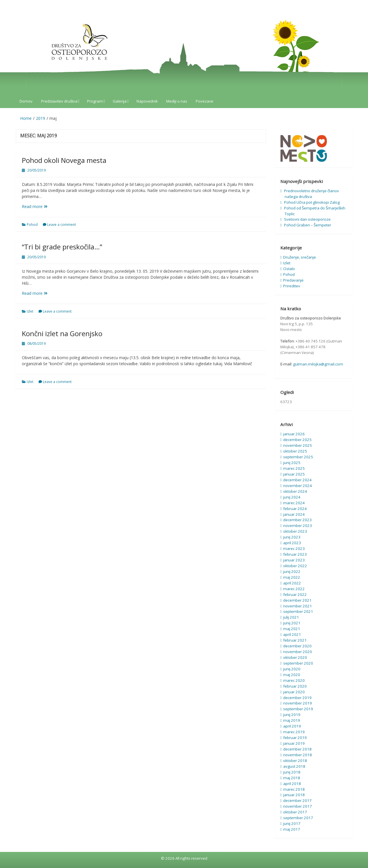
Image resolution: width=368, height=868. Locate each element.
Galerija (120, 101)
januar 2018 (294, 795)
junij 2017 (292, 823)
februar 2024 (295, 509)
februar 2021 (295, 640)
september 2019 (298, 709)
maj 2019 (292, 720)
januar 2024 (294, 514)
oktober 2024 (295, 491)
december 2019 (297, 698)
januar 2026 (294, 434)
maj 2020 (292, 675)
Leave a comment (62, 225)
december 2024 (297, 480)
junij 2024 (292, 497)
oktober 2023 (295, 531)
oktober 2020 (295, 657)
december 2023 (297, 520)
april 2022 (292, 583)
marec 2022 (294, 589)
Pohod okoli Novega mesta (64, 160)
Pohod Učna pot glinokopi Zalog (312, 202)
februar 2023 (295, 554)
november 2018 (298, 755)
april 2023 (292, 543)
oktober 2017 (295, 812)
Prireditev (292, 286)
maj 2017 (292, 829)
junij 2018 (292, 772)
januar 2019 (294, 743)
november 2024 (298, 486)
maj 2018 (292, 778)
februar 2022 (295, 594)
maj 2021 (292, 629)
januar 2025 (294, 474)
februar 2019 (295, 738)
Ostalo (289, 269)
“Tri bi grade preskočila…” (62, 247)
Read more (39, 206)
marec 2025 (294, 468)
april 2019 (292, 726)
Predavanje (293, 280)
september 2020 (298, 663)
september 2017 (298, 818)
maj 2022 (292, 577)
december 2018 (297, 749)
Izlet (30, 311)
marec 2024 (294, 503)
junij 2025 (292, 463)
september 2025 (298, 457)
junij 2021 (292, 623)
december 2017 (297, 800)
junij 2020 (292, 669)
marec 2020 (294, 680)
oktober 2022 (295, 566)
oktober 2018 (295, 761)
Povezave (205, 101)
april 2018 (292, 784)
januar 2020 (294, 692)
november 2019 (298, 703)
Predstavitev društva (59, 101)
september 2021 (298, 611)
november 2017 (298, 806)
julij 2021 (291, 617)
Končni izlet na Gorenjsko (62, 333)
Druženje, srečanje (300, 257)
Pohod (32, 225)
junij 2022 (292, 571)
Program (95, 101)
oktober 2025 (295, 451)
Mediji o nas (177, 101)
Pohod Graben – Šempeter (308, 225)
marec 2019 (294, 732)
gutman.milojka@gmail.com (318, 364)
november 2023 (298, 526)
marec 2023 (294, 548)
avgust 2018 (294, 766)
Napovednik (147, 101)
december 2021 (297, 600)
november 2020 (298, 652)
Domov (26, 101)
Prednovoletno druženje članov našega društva (312, 194)
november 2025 (298, 445)
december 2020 (297, 646)
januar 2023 (294, 560)
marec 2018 (294, 789)
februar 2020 (295, 686)
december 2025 (297, 440)
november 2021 (298, 606)
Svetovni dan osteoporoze (307, 219)
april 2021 (292, 634)
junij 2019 (292, 715)
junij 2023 (292, 537)
